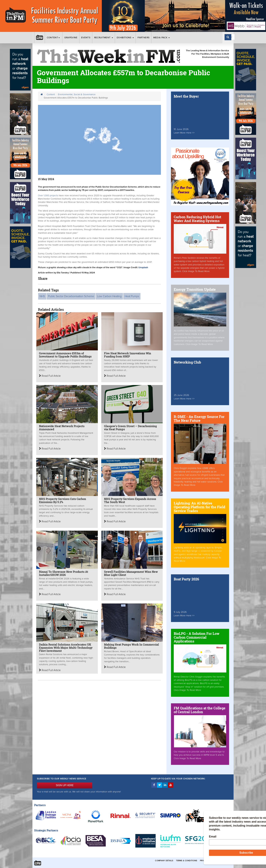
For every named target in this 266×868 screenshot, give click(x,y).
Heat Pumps (132, 296)
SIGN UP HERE (65, 785)
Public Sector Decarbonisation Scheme (71, 296)
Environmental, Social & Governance (77, 94)
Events (86, 38)
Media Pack (162, 38)
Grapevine (71, 38)
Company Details (164, 861)
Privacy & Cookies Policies (214, 861)
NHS (42, 296)
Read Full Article (50, 376)
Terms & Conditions (187, 861)
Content (54, 38)
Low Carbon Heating (109, 296)
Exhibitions (125, 38)
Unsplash (143, 267)
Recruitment (104, 38)
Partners (143, 38)
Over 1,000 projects (48, 196)
